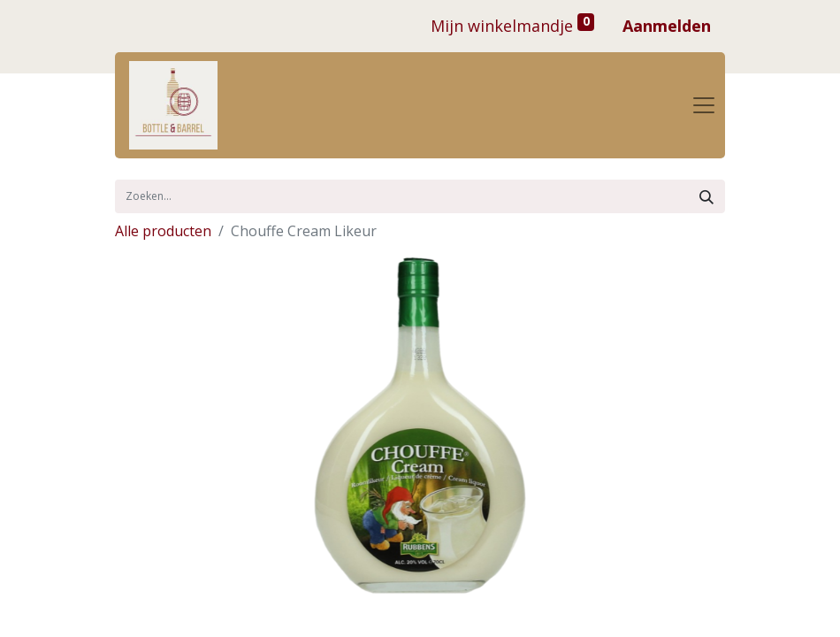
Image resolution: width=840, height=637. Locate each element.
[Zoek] (706, 196)
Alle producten (163, 231)
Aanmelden (667, 26)
